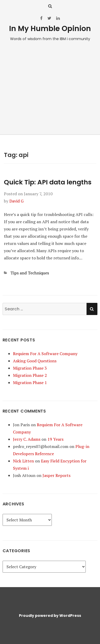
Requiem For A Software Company (45, 354)
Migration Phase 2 (30, 375)
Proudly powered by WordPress (50, 616)
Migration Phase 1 (30, 383)
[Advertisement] (50, 91)
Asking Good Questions (35, 361)
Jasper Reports (56, 475)
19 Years (55, 439)
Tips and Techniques (30, 273)
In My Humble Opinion (50, 29)
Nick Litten (23, 461)
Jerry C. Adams (27, 439)
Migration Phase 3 (30, 368)
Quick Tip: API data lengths (48, 182)
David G (16, 201)
